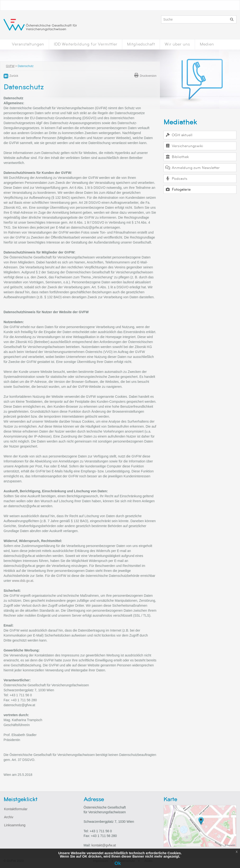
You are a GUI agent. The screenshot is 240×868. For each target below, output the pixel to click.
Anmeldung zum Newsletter (192, 168)
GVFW (10, 66)
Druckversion (145, 76)
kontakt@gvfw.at (104, 845)
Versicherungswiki (184, 146)
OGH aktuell (179, 135)
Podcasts (176, 179)
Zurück (11, 76)
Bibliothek (177, 157)
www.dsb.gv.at (23, 581)
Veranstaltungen (28, 44)
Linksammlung (15, 825)
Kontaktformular (16, 809)
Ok (118, 863)
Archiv (9, 817)
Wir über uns (177, 44)
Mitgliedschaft (141, 44)
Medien (207, 44)
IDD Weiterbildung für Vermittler (86, 44)
